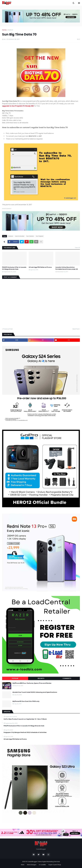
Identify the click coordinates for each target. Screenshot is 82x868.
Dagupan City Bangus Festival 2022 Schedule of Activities (25, 732)
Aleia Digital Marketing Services (49, 862)
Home (4, 30)
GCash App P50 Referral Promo (40, 267)
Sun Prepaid (40, 236)
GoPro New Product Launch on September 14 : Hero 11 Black (25, 719)
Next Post (76, 329)
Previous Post (8, 329)
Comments (67, 678)
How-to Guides (20, 236)
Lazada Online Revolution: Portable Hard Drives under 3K (67, 268)
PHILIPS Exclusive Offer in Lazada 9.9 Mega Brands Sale (14, 268)
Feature (10, 30)
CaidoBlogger (32, 862)
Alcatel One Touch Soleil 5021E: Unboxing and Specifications (35, 692)
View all (77, 248)
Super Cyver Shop (55, 865)
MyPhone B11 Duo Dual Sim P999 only (26, 701)
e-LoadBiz (42, 865)
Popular (15, 678)
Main (23, 865)
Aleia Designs (32, 865)
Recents (41, 678)
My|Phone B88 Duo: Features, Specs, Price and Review (32, 683)
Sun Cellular (30, 236)
